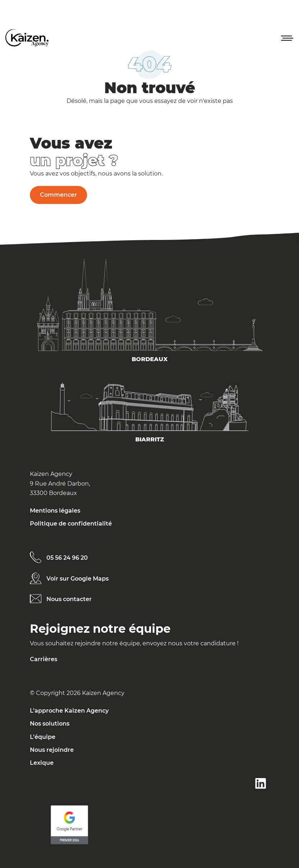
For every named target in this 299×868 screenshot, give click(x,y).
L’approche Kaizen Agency (69, 711)
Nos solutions (50, 724)
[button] (286, 38)
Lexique (42, 763)
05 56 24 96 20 (67, 558)
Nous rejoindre (52, 750)
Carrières (44, 659)
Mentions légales (55, 511)
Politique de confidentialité (71, 524)
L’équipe (43, 737)
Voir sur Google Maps (78, 579)
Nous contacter (69, 599)
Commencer (58, 195)
